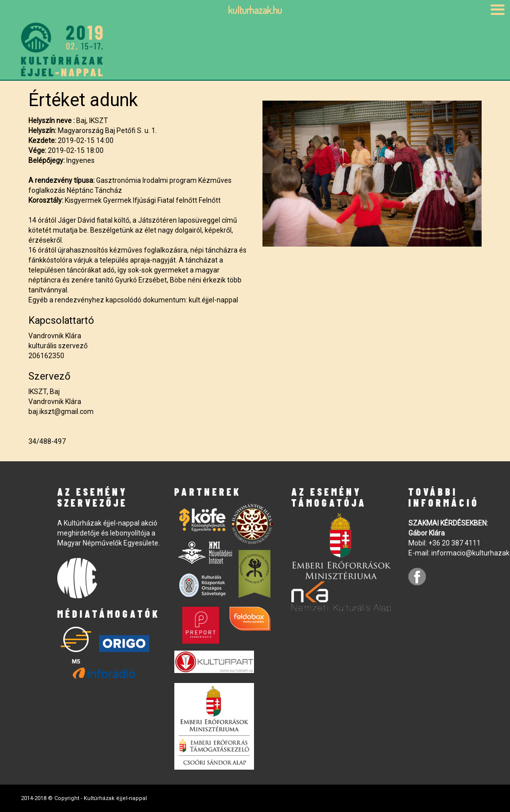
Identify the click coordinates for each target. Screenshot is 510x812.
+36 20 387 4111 (454, 543)
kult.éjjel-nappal (213, 300)
